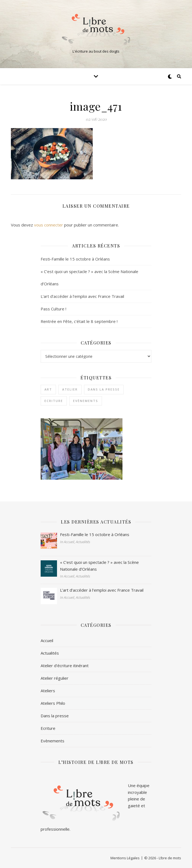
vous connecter (49, 225)
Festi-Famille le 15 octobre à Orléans (75, 259)
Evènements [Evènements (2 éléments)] (86, 401)
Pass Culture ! (53, 309)
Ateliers (48, 691)
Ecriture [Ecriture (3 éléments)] (54, 401)
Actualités (50, 653)
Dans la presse (55, 716)
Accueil (47, 640)
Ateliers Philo (53, 703)
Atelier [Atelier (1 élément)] (70, 389)
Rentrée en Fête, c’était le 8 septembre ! (79, 321)
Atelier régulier (55, 678)
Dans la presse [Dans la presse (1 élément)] (104, 389)
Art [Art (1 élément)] (48, 389)
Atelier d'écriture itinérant (65, 666)
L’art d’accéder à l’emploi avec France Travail (82, 296)
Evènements (52, 741)
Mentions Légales (125, 858)
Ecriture (48, 728)
